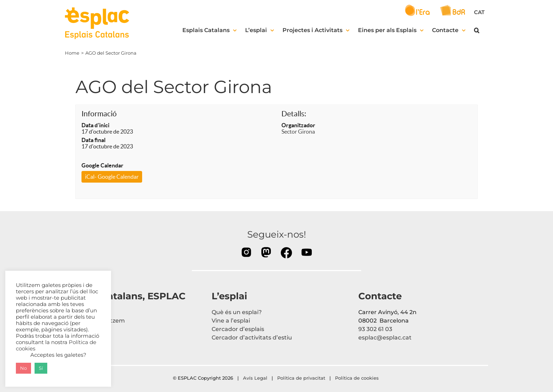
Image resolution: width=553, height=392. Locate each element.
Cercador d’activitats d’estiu (252, 338)
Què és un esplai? (237, 312)
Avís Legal (255, 378)
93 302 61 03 (375, 329)
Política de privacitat (301, 378)
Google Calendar (102, 165)
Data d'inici (95, 125)
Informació (99, 114)
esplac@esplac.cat (385, 338)
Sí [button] (41, 368)
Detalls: (294, 114)
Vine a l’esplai (231, 321)
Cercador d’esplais (238, 329)
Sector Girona (298, 131)
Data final (93, 140)
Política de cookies (358, 378)
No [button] (23, 368)
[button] (477, 30)
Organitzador (298, 125)
